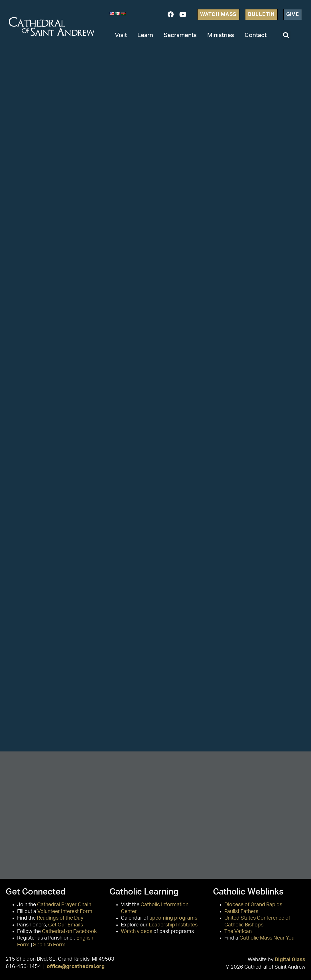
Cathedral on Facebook (69, 932)
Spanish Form (49, 945)
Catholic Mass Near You (267, 938)
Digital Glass (290, 960)
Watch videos (137, 932)
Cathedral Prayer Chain (64, 905)
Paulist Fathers (241, 912)
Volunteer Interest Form (65, 912)
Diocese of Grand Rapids (253, 905)
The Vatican (238, 932)
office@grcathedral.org (76, 966)
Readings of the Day (60, 918)
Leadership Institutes (173, 925)
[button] (286, 35)
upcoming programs (173, 918)
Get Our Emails (66, 925)
